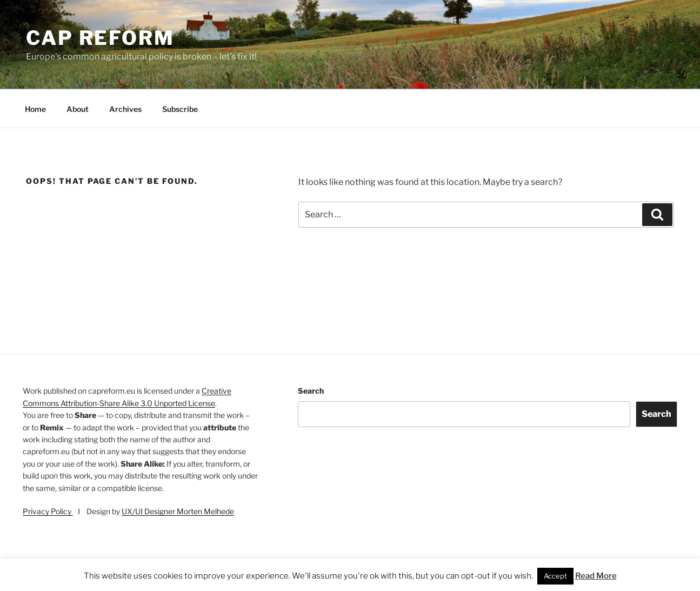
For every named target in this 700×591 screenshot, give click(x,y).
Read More (596, 576)
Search (311, 391)
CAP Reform (100, 38)
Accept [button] (555, 576)
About (78, 109)
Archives (125, 109)
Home (35, 109)
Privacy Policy (48, 511)
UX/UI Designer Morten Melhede (178, 511)
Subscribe (180, 109)
